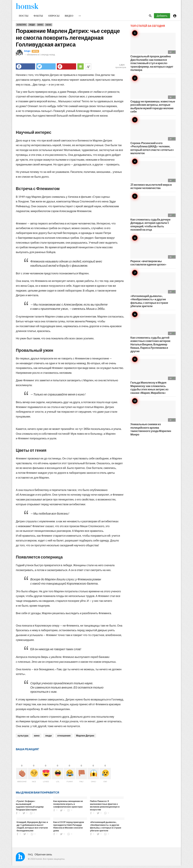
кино (37, 738)
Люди (32, 27)
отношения (64, 738)
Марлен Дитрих (85, 738)
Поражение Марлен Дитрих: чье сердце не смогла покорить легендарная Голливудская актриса (68, 40)
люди (48, 738)
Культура (21, 27)
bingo (27, 53)
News (49, 27)
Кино (40, 27)
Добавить (162, 18)
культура (23, 738)
